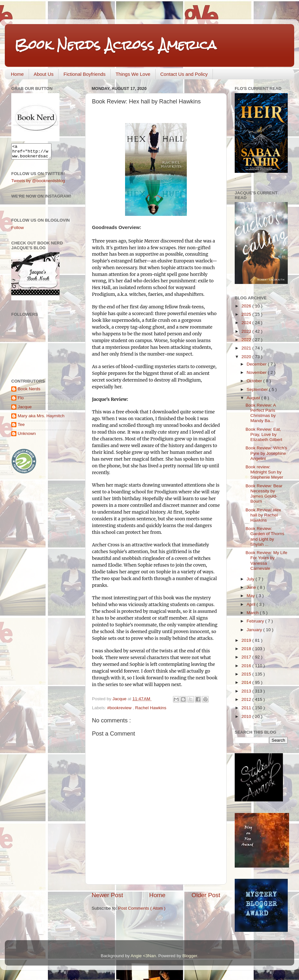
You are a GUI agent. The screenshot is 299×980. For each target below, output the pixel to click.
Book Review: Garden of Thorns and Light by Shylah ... (265, 536)
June (252, 587)
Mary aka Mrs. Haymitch (41, 419)
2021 (247, 348)
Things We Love (133, 74)
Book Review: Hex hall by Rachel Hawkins (263, 515)
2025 (247, 314)
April (252, 604)
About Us (44, 74)
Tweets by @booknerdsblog (38, 184)
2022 (247, 340)
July (251, 579)
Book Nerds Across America (115, 45)
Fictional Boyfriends (84, 74)
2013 (247, 691)
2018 (247, 649)
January (255, 630)
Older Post (206, 895)
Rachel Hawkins (151, 708)
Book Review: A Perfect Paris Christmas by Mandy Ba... (261, 413)
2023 (247, 331)
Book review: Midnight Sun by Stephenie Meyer (264, 472)
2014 (247, 682)
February (256, 621)
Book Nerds (29, 392)
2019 (247, 640)
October (255, 381)
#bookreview (120, 708)
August (254, 398)
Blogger (190, 956)
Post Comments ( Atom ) (142, 908)
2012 (247, 699)
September (258, 389)
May (251, 596)
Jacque (25, 410)
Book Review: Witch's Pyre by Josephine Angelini (266, 453)
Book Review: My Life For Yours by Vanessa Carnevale (267, 561)
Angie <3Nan (143, 956)
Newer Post (107, 895)
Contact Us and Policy (184, 74)
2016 (247, 666)
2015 (247, 674)
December (257, 364)
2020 (247, 357)
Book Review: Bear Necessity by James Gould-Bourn (264, 494)
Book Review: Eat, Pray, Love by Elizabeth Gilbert (264, 434)
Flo (21, 401)
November (257, 372)
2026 (247, 306)
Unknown (27, 436)
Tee (21, 427)
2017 (247, 657)
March (253, 613)
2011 (247, 708)
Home (17, 74)
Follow (18, 230)
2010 (247, 716)
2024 (247, 323)
